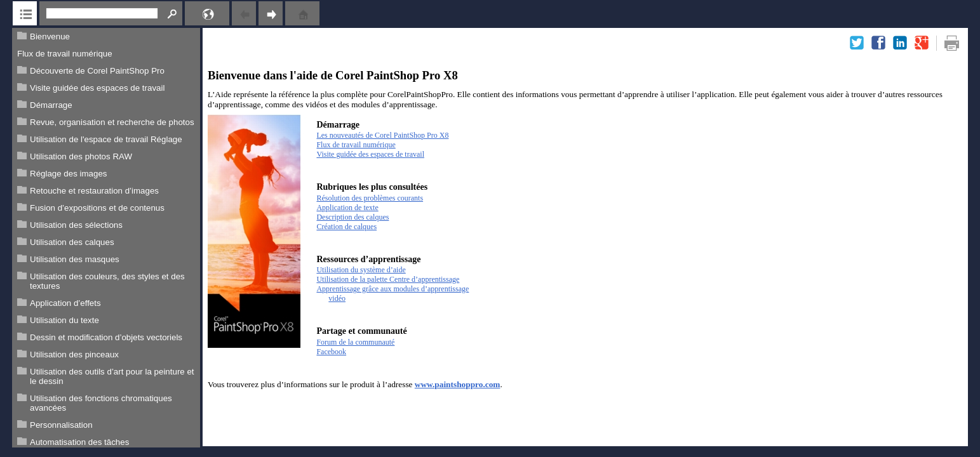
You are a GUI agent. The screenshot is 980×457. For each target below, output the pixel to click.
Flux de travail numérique (65, 54)
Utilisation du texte (64, 320)
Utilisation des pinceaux (74, 354)
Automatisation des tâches (79, 442)
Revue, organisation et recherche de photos (112, 122)
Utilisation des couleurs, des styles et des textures (107, 281)
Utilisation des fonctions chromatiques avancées (101, 403)
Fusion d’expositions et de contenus (97, 208)
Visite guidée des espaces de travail (97, 88)
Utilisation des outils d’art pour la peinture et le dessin (112, 376)
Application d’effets (65, 303)
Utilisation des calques (72, 242)
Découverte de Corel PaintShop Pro (97, 71)
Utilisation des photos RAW (81, 156)
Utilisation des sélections (76, 225)
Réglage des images (69, 174)
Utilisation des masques (75, 259)
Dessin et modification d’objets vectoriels (106, 337)
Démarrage (51, 105)
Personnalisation (61, 425)
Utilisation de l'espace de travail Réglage (106, 139)
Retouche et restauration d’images (94, 191)
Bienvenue (50, 36)
